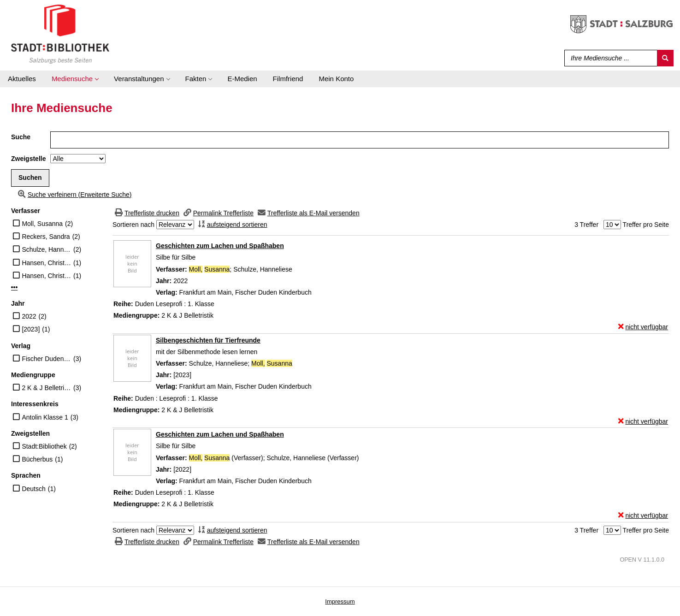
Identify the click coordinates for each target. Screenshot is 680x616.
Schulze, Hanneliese (46, 249)
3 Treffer (586, 225)
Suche (21, 137)
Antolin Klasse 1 (45, 417)
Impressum (340, 601)
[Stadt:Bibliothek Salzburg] (60, 34)
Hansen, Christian (46, 263)
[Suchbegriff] (609, 58)
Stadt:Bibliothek (44, 446)
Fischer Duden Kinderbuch (46, 359)
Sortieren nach (133, 225)
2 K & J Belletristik (46, 388)
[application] (75, 79)
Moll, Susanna (42, 224)
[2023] (31, 329)
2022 (29, 316)
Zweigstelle (28, 159)
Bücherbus (37, 459)
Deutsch (33, 489)
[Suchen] (665, 58)
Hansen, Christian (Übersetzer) (46, 276)
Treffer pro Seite (646, 225)
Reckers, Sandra (46, 237)
